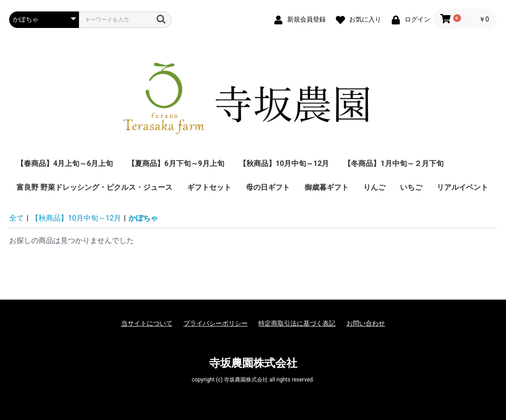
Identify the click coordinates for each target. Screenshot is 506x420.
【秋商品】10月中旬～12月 (284, 163)
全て (17, 218)
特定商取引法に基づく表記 (297, 323)
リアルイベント (462, 187)
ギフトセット (209, 187)
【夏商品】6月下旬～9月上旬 (176, 163)
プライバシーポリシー (216, 323)
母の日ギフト (268, 187)
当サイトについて (147, 323)
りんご (374, 187)
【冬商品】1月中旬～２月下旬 (393, 163)
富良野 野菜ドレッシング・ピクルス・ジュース (95, 187)
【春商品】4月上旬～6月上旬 (65, 163)
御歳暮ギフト (327, 187)
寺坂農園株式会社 (253, 363)
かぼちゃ (143, 218)
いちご (411, 187)
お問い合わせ (366, 323)
